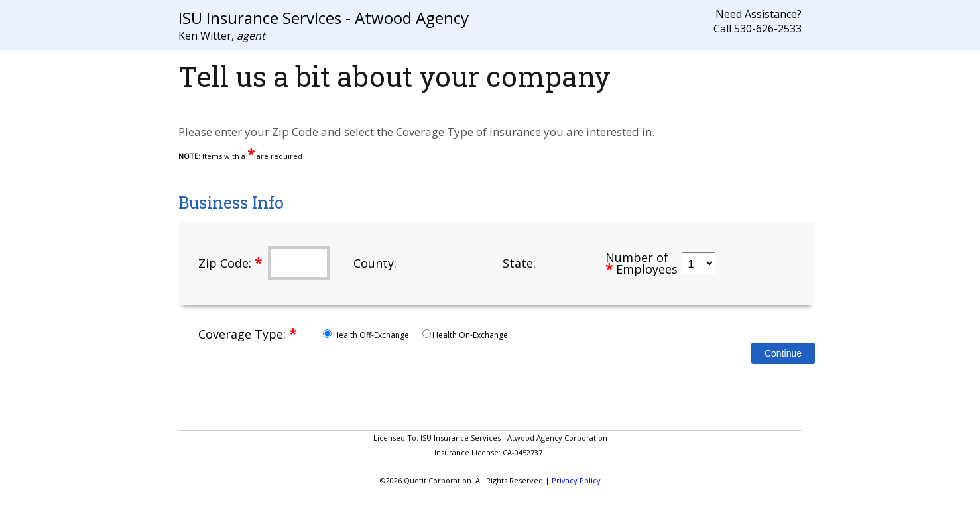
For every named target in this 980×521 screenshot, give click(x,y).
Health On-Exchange (465, 335)
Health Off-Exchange (367, 335)
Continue (783, 353)
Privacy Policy (576, 480)
